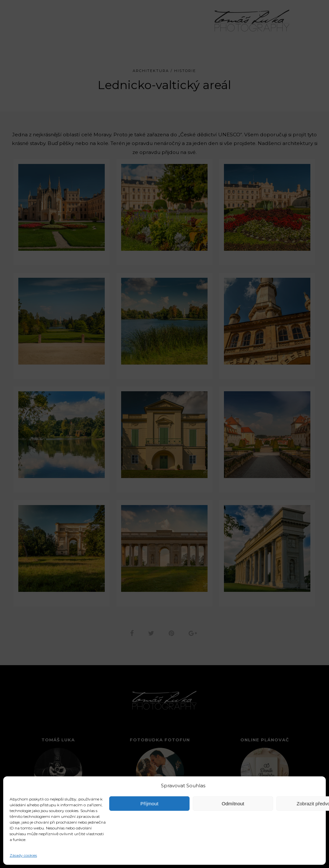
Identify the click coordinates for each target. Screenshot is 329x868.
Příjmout (149, 804)
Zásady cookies (23, 855)
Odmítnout (233, 804)
